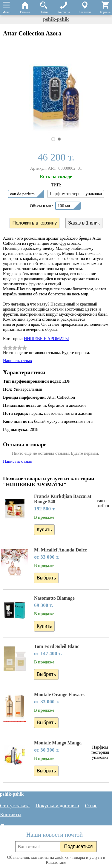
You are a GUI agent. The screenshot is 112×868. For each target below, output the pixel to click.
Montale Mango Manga (58, 743)
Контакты (11, 815)
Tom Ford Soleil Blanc (57, 646)
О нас (91, 806)
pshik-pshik (56, 19)
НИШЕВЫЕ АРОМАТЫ (46, 339)
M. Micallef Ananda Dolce (60, 550)
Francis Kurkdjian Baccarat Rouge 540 (63, 499)
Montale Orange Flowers (59, 695)
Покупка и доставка (57, 806)
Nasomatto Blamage (54, 598)
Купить (44, 530)
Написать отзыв (17, 361)
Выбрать (46, 578)
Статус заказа (15, 806)
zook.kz (62, 857)
